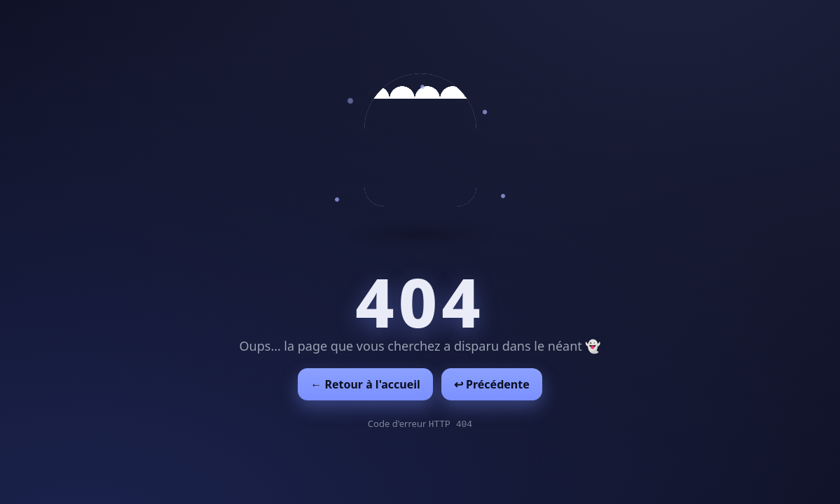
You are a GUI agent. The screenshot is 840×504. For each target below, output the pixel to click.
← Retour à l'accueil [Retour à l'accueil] (365, 384)
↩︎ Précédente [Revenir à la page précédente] (492, 384)
